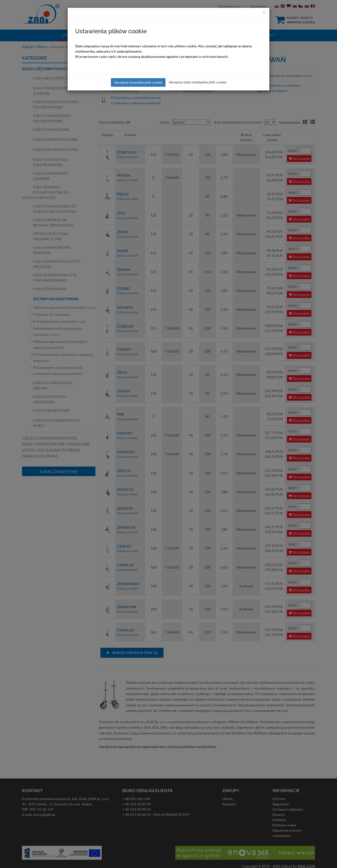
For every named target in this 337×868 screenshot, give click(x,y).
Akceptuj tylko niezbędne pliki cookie (198, 82)
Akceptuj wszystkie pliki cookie (138, 82)
